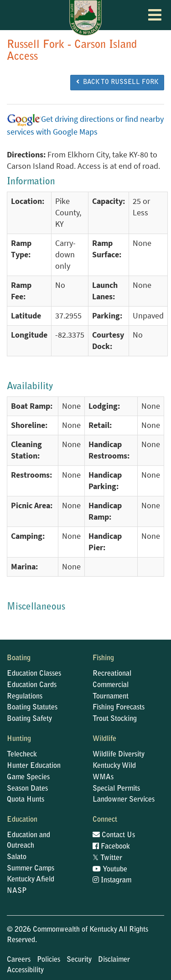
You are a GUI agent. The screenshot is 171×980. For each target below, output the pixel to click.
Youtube (110, 870)
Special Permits (116, 789)
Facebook (111, 847)
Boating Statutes (32, 708)
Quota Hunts (26, 800)
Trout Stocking (115, 719)
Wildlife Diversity (119, 755)
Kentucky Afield (31, 880)
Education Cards (32, 685)
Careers (19, 960)
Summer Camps (31, 869)
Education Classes (34, 674)
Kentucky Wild (114, 766)
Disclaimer (114, 960)
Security (79, 960)
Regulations (25, 697)
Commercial (111, 685)
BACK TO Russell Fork (117, 82)
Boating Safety (29, 719)
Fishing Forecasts (119, 708)
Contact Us (114, 835)
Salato (17, 857)
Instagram (112, 881)
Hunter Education (34, 766)
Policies (49, 960)
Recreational (112, 674)
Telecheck (22, 755)
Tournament (111, 697)
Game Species (28, 777)
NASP (17, 891)
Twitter (107, 858)
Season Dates (27, 789)
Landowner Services (124, 800)
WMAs (103, 777)
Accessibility (25, 970)
